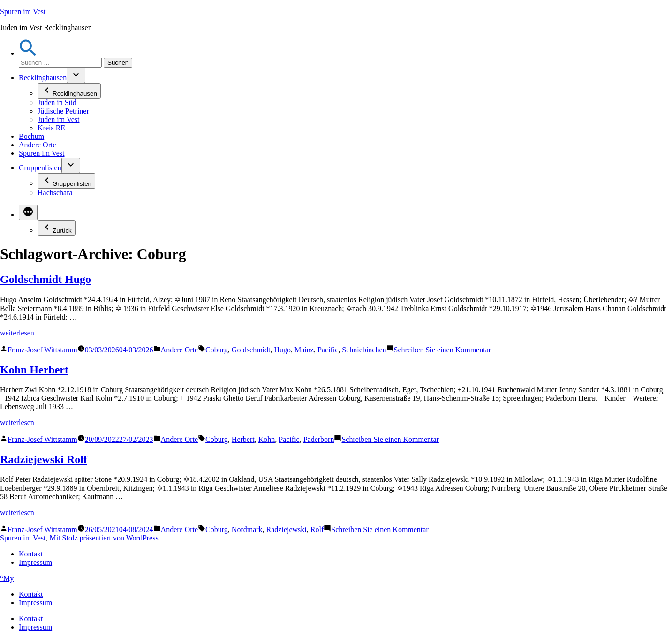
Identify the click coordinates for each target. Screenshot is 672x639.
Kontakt (31, 554)
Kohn (267, 439)
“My (7, 578)
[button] (28, 53)
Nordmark (247, 529)
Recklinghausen (43, 78)
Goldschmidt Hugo (45, 279)
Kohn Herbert (34, 370)
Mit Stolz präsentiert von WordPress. (105, 538)
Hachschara (55, 193)
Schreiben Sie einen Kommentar (443, 350)
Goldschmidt (251, 350)
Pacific (328, 350)
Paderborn (319, 439)
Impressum (35, 562)
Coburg (217, 350)
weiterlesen (17, 333)
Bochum (31, 136)
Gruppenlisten (40, 168)
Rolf (317, 529)
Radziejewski (287, 529)
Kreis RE (51, 128)
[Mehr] (28, 212)
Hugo (283, 350)
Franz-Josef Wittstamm (42, 350)
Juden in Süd (57, 103)
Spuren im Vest (23, 11)
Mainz (304, 350)
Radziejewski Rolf (44, 459)
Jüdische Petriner (63, 111)
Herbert (243, 439)
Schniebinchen (364, 350)
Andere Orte (38, 145)
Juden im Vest (58, 119)
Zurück (57, 228)
